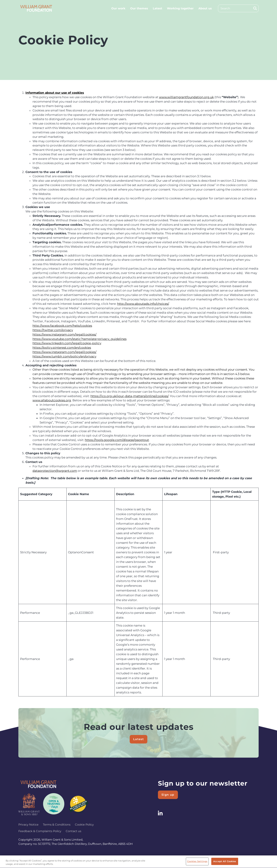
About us (205, 8)
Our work (118, 8)
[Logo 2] (54, 803)
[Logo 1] (29, 804)
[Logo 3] (78, 803)
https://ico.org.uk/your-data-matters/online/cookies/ (129, 396)
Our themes (139, 8)
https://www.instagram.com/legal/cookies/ (64, 334)
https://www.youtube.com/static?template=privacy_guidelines (79, 339)
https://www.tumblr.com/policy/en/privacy (64, 356)
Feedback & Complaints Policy (40, 831)
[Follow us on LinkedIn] (160, 813)
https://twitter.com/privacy (53, 330)
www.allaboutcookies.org (52, 400)
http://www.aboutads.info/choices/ (143, 304)
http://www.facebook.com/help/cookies (62, 326)
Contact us (73, 831)
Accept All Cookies (225, 863)
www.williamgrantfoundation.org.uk (186, 97)
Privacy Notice (28, 825)
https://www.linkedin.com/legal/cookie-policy (67, 343)
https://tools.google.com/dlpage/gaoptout (117, 440)
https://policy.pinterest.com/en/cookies (62, 348)
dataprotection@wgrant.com (55, 471)
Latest (157, 8)
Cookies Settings (197, 863)
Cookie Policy (84, 825)
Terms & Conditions (57, 825)
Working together (180, 8)
